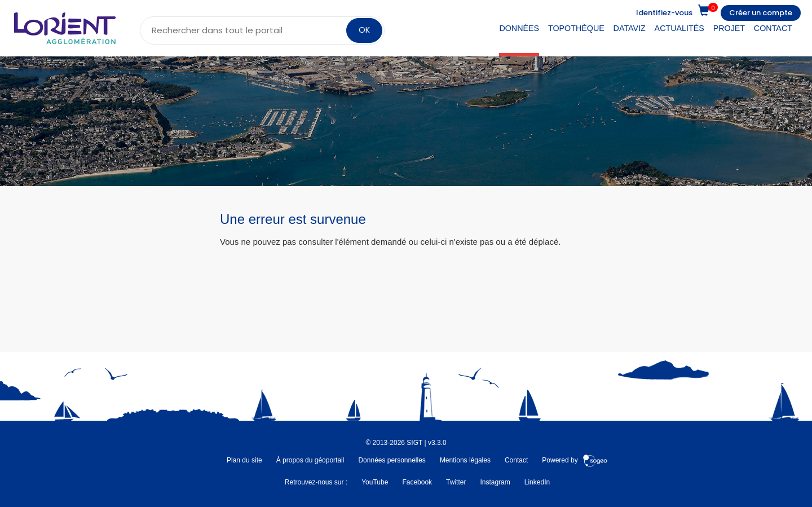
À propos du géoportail (310, 460)
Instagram (495, 482)
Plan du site (244, 460)
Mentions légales (465, 460)
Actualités (679, 28)
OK (364, 30)
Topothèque (576, 28)
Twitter (456, 482)
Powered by (575, 460)
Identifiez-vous (664, 13)
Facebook (417, 482)
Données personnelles (392, 460)
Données (519, 28)
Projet (729, 28)
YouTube (375, 482)
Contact (773, 28)
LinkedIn (537, 482)
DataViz (630, 28)
